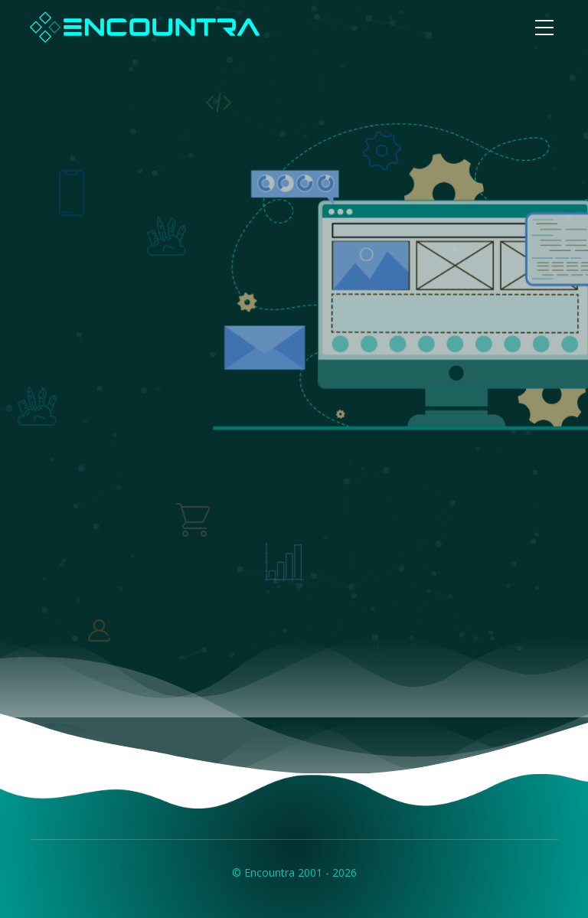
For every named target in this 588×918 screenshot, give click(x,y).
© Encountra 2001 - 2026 (294, 872)
